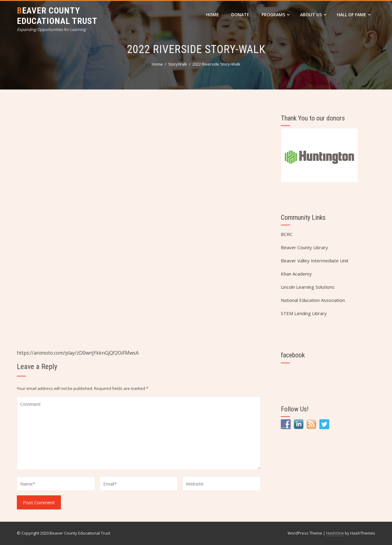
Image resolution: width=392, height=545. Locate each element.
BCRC (287, 234)
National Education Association (313, 300)
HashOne (335, 533)
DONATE (240, 15)
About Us (313, 15)
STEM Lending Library (304, 313)
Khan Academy (296, 274)
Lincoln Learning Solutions (308, 287)
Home (213, 15)
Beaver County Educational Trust (57, 16)
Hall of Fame (354, 15)
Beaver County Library (304, 247)
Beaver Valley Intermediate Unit (315, 261)
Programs (275, 15)
